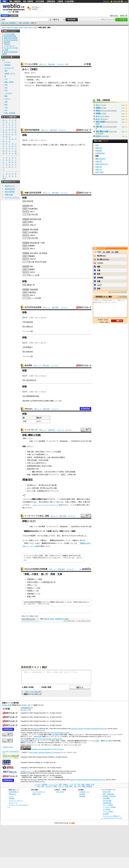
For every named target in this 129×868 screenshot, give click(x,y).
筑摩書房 (31, 246)
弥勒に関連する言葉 (28, 619)
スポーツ (8, 99)
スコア (99, 285)
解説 (74, 531)
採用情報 (82, 796)
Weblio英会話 (10, 189)
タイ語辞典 (106, 809)
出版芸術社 (32, 292)
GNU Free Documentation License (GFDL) (49, 739)
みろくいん (100, 116)
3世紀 (37, 452)
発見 (45, 262)
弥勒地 (98, 108)
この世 (51, 145)
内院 (35, 582)
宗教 (25, 27)
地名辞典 (28, 365)
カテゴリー (69, 430)
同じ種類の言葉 (17, 27)
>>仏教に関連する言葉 (83, 621)
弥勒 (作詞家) (32, 460)
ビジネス (8, 62)
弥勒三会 (99, 170)
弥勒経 (66, 619)
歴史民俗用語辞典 (32, 130)
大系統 (39, 83)
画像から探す (37, 794)
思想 (44, 85)
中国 (35, 457)
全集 (38, 243)
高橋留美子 (36, 475)
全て (4, 60)
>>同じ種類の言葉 (69, 621)
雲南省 (39, 457)
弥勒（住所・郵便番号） (9, 23)
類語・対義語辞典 (15, 1)
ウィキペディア (31, 430)
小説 (31, 331)
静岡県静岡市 (31, 396)
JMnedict (28, 409)
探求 (36, 253)
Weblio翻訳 (106, 798)
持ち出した (82, 536)
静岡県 (30, 466)
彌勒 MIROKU (37, 472)
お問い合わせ (60, 792)
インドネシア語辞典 (109, 807)
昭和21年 (30, 327)
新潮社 (31, 222)
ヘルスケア (8, 93)
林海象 (73, 472)
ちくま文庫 (35, 275)
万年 (44, 145)
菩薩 (40, 579)
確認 (99, 267)
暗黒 (32, 536)
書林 (33, 256)
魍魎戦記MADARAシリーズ (34, 531)
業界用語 (8, 65)
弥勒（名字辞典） (24, 23)
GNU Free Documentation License (58, 733)
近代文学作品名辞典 (33, 307)
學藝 (30, 256)
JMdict (35, 780)
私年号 (39, 463)
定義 (99, 270)
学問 (6, 85)
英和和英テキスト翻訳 (34, 667)
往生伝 (98, 136)
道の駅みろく (32, 485)
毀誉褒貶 (100, 278)
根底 (49, 85)
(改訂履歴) (55, 735)
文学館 (39, 298)
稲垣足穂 (30, 201)
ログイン (106, 1)
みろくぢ (99, 119)
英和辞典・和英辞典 (109, 796)
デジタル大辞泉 (31, 64)
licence (42, 730)
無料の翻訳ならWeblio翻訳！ (36, 8)
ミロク (31, 140)
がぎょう (59, 83)
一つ (45, 83)
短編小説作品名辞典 (33, 193)
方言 (6, 110)
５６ (32, 145)
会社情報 (82, 794)
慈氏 (44, 77)
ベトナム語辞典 (108, 811)
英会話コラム (10, 186)
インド (52, 452)
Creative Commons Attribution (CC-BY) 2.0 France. (48, 749)
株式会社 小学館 (26, 710)
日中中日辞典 (40, 1)
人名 (6, 107)
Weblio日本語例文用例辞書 (36, 569)
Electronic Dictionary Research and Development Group (89, 729)
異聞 (36, 289)
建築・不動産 (9, 82)
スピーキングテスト (12, 197)
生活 (6, 90)
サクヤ (40, 536)
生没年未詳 (85, 85)
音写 (39, 77)
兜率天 (30, 582)
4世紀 (74, 83)
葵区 (38, 396)
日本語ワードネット (27, 771)
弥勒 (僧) (30, 452)
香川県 (41, 485)
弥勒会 (30, 588)
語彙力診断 (9, 195)
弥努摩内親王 (100, 153)
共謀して (47, 536)
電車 (6, 71)
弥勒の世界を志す (102, 164)
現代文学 (38, 262)
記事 (50, 531)
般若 (38, 85)
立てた (76, 85)
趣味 (6, 96)
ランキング (60, 64)
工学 (6, 79)
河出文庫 (34, 214)
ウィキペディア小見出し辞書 (37, 516)
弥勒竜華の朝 (59, 619)
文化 (6, 88)
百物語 (32, 289)
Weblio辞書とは (14, 792)
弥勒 (35, 27)
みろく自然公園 (33, 488)
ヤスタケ (100, 263)
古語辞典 (60, 1)
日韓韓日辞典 (51, 1)
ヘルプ (126, 1)
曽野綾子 (29, 347)
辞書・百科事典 (10, 113)
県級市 (62, 457)
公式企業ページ (84, 792)
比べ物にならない (103, 259)
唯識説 (70, 85)
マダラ (53, 536)
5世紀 (87, 83)
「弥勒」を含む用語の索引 (33, 692)
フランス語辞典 (108, 805)
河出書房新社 (33, 209)
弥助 (97, 145)
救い (67, 145)
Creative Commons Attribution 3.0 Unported (46, 752)
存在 (31, 253)
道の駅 (54, 485)
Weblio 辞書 (117, 1)
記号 (4, 178)
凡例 (67, 64)
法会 (39, 588)
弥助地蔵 (99, 151)
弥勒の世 (47, 619)
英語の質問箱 (10, 192)
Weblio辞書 (37, 736)
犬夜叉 (63, 475)
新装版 (36, 229)
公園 (55, 488)
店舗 (99, 281)
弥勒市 (30, 457)
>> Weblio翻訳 (122, 297)
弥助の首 (99, 148)
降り (57, 145)
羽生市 (34, 380)
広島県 (39, 491)
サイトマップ (13, 803)
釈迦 (24, 145)
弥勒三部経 (99, 172)
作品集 (39, 219)
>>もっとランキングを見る (117, 292)
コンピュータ (9, 68)
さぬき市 (47, 485)
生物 (6, 102)
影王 (59, 536)
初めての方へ (114, 16)
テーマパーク (53, 491)
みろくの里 (31, 491)
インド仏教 (29, 83)
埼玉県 (29, 380)
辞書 (4, 1)
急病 (99, 288)
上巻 (40, 253)
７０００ (39, 145)
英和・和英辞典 (28, 1)
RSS (73, 823)
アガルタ (26, 536)
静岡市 (35, 466)
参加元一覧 (124, 16)
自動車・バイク (10, 73)
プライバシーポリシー (16, 801)
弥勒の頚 (99, 167)
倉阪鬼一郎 (31, 285)
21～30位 (115, 252)
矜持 (99, 274)
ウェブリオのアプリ (39, 792)
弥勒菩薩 (30, 80)
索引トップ (43, 64)
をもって (64, 85)
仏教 (30, 27)
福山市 (44, 491)
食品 (6, 105)
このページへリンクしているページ (45, 505)
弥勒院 (98, 113)
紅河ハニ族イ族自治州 (50, 457)
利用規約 (12, 798)
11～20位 (106, 252)
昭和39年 (30, 352)
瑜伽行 (51, 83)
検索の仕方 (12, 794)
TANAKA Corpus (8, 747)
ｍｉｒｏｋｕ (41, 140)
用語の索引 (52, 64)
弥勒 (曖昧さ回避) (102, 131)
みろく (98, 105)
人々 (77, 145)
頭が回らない (102, 256)
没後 (29, 145)
